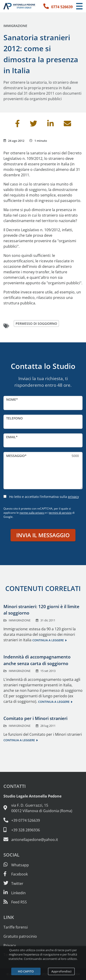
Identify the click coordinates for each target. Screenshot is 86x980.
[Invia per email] (67, 125)
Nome (11, 399)
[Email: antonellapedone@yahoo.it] (43, 839)
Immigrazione (15, 26)
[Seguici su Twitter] (13, 883)
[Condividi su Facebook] (17, 125)
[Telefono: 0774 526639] (58, 6)
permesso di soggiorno (36, 324)
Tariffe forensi (16, 927)
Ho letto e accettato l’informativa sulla (44, 497)
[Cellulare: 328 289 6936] (43, 830)
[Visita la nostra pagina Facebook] (16, 874)
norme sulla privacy (32, 513)
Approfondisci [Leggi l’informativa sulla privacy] (61, 971)
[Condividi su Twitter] (33, 125)
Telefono (14, 418)
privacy (73, 497)
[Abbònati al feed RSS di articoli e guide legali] (15, 902)
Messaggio (15, 456)
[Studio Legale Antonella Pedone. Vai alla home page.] (19, 6)
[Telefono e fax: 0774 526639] (43, 820)
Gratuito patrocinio (20, 936)
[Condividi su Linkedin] (50, 125)
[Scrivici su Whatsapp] (16, 865)
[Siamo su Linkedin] (15, 893)
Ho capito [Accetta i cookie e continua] (26, 971)
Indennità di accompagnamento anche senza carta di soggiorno (37, 660)
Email (11, 437)
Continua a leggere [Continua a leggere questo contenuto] (48, 640)
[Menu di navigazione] (79, 6)
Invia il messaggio (43, 535)
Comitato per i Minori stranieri (35, 718)
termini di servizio (60, 513)
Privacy (10, 945)
